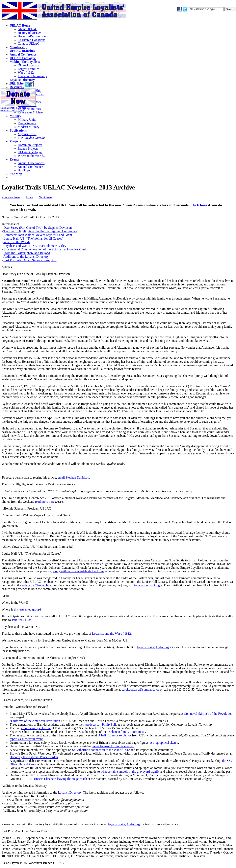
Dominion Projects (30, 145)
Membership (18, 47)
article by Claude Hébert (38, 585)
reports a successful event (26, 739)
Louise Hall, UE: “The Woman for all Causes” (33, 238)
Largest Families (29, 69)
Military (15, 116)
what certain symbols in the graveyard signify (130, 772)
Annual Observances (31, 163)
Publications (18, 130)
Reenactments (27, 123)
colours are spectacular (36, 728)
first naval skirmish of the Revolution (208, 714)
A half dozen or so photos (115, 735)
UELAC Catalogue (23, 58)
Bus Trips (24, 170)
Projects (15, 141)
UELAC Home (20, 25)
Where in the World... (32, 156)
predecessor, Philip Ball (101, 724)
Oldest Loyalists (28, 65)
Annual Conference (23, 54)
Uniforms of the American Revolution (36, 721)
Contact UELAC (29, 44)
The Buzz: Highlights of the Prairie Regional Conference (40, 231)
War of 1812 (26, 73)
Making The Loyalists (25, 62)
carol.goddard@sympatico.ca (140, 689)
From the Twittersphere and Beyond (27, 253)
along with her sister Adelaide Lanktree (78, 571)
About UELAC (28, 29)
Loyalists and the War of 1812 (21, 627)
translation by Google (148, 585)
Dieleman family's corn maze (126, 732)
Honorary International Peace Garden (34, 757)
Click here (199, 205)
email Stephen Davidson (73, 477)
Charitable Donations (31, 40)
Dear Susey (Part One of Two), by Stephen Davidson (38, 228)
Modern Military (29, 127)
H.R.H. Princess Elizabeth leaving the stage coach (55, 779)
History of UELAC (30, 33)
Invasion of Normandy (32, 76)
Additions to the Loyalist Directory (26, 257)
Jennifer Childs (21, 620)
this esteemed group (27, 609)
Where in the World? (17, 242)
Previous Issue (11, 197)
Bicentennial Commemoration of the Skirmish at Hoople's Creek (45, 249)
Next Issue (46, 197)
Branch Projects (28, 149)
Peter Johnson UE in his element (113, 746)
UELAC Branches (22, 51)
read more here (45, 502)
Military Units (27, 120)
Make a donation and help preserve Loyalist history (18, 108)
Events (14, 159)
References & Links (31, 112)
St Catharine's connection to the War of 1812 (101, 750)
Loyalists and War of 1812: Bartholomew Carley (35, 246)
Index (29, 197)
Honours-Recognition (32, 36)
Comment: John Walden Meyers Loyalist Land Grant (38, 235)
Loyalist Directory (22, 80)
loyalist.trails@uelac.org (153, 647)
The (31, 138)
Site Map (16, 174)
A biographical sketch (164, 743)
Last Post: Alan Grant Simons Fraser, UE (30, 260)
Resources (17, 87)
